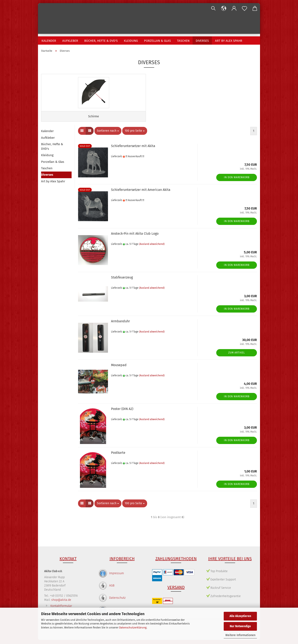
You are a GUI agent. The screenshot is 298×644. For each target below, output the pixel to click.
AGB (112, 590)
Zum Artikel (237, 357)
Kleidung (131, 41)
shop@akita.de (61, 604)
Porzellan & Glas (157, 41)
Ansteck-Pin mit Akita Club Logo (135, 238)
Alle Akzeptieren (240, 616)
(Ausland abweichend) (152, 248)
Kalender (49, 41)
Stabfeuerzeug (122, 282)
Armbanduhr (120, 325)
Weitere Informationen (240, 635)
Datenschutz (117, 602)
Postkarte (118, 457)
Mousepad (119, 369)
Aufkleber (70, 41)
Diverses (202, 41)
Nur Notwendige (240, 626)
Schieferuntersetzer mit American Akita (141, 194)
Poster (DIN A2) (122, 413)
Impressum (117, 577)
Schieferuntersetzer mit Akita (133, 150)
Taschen (183, 41)
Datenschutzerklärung (133, 627)
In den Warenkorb (237, 181)
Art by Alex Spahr (229, 41)
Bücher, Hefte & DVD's (101, 41)
